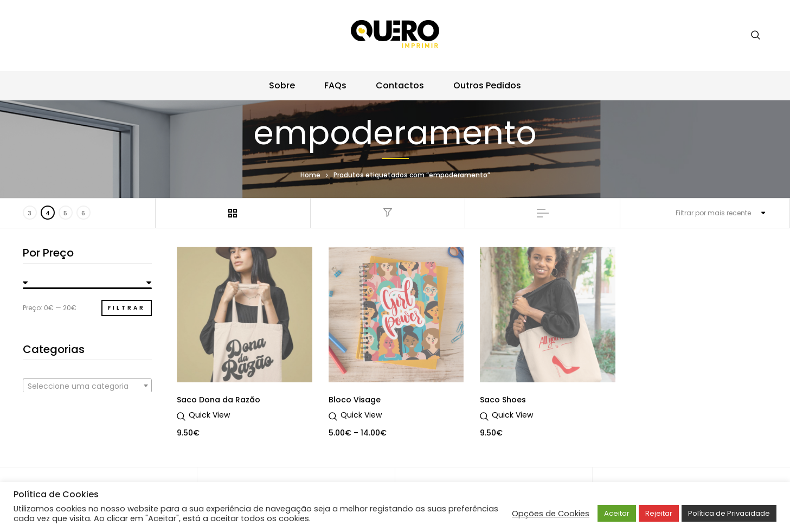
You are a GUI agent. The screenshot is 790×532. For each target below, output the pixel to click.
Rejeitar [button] (659, 513)
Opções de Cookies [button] (551, 514)
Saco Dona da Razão (219, 400)
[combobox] (87, 386)
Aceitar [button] (617, 513)
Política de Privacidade (729, 513)
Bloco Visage (355, 400)
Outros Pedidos (487, 85)
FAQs (335, 85)
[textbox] (87, 386)
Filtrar (127, 308)
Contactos (400, 85)
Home (310, 175)
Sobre (282, 85)
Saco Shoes (503, 400)
